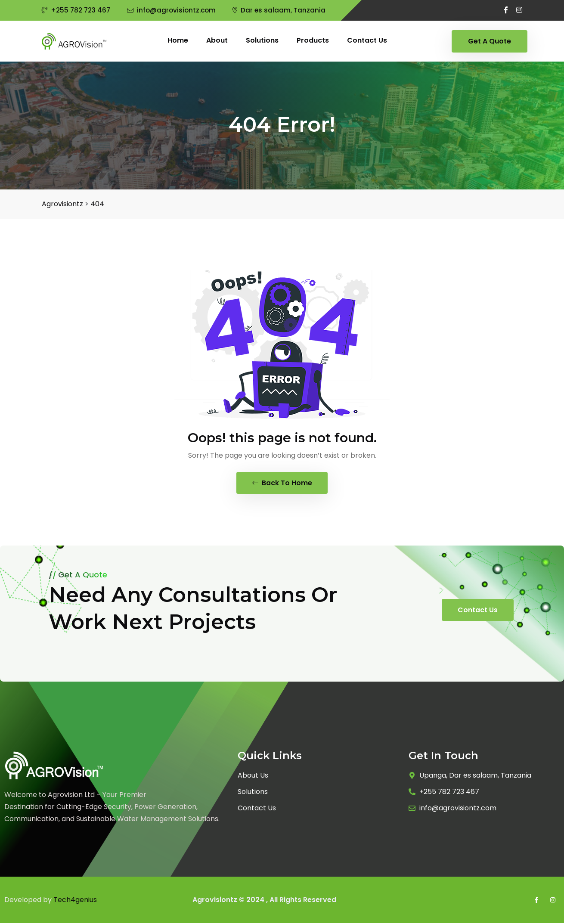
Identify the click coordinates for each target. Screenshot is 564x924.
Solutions (262, 40)
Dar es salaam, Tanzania (279, 10)
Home (178, 40)
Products (313, 40)
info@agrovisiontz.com (171, 10)
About (217, 40)
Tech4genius (75, 901)
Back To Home (282, 483)
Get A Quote (490, 41)
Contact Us (478, 611)
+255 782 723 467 (76, 10)
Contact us (367, 40)
